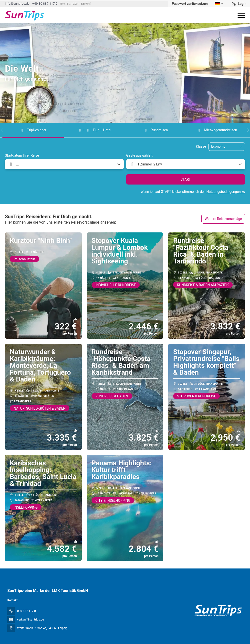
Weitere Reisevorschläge (223, 219)
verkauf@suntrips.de (31, 620)
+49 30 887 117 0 (45, 4)
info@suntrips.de (17, 4)
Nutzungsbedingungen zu (226, 192)
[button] (2, 130)
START (186, 179)
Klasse (201, 146)
